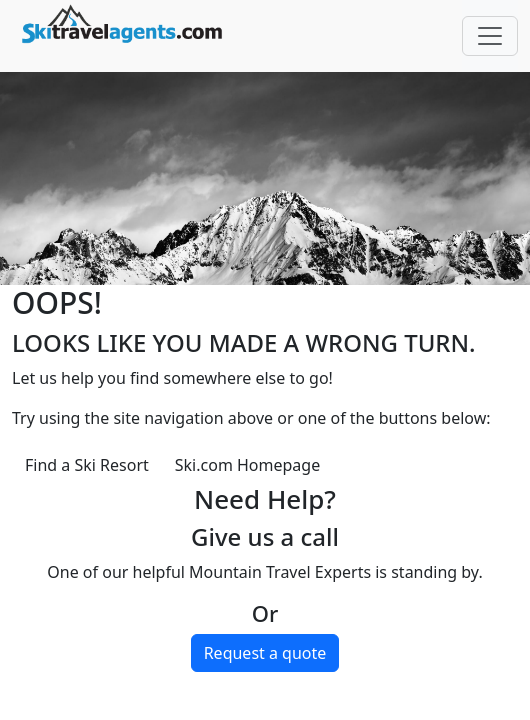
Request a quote (265, 653)
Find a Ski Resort (87, 465)
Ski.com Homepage (247, 465)
